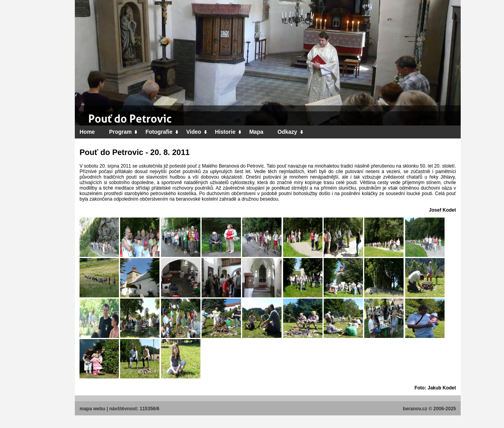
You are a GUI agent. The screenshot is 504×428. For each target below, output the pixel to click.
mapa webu (92, 409)
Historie (228, 132)
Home (87, 132)
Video (197, 132)
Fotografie (162, 132)
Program (124, 132)
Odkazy (291, 132)
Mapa (256, 132)
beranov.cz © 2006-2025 (429, 409)
